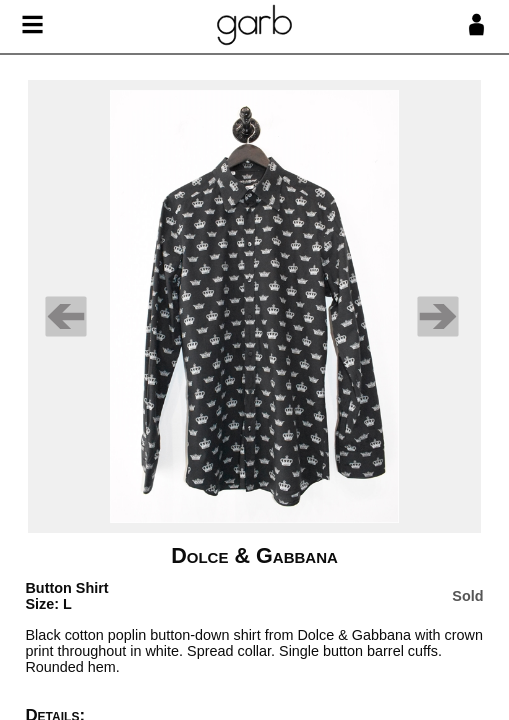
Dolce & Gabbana (254, 555)
